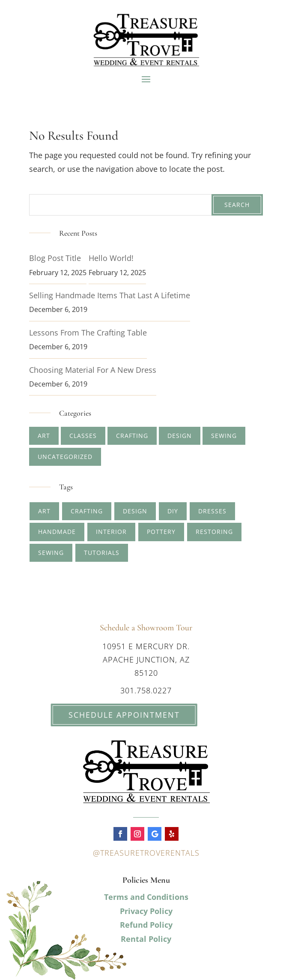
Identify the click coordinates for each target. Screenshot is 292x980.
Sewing (224, 436)
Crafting (132, 436)
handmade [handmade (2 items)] (57, 532)
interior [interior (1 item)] (111, 532)
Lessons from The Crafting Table (88, 333)
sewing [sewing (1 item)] (51, 553)
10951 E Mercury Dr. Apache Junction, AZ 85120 (146, 659)
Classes (83, 436)
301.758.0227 (146, 690)
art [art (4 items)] (44, 511)
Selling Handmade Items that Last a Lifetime (110, 295)
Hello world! (111, 258)
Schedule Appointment (105, 715)
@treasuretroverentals (146, 853)
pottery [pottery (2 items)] (161, 532)
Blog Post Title (55, 258)
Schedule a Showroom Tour (146, 628)
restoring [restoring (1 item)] (214, 532)
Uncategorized (65, 457)
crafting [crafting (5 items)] (87, 511)
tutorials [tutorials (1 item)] (102, 553)
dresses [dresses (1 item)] (212, 511)
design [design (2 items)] (135, 511)
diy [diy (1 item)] (173, 511)
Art (44, 436)
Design (180, 436)
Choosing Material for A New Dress (93, 370)
